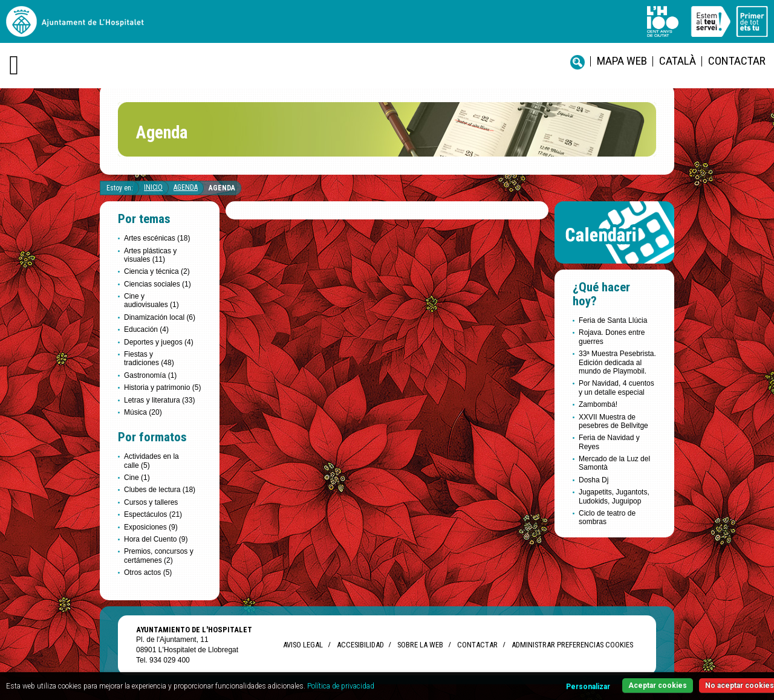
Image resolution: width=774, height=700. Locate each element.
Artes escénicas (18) (157, 238)
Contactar (737, 61)
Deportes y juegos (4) (159, 342)
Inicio (153, 187)
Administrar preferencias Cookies (572, 645)
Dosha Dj (594, 480)
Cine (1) (137, 478)
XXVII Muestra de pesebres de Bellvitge (613, 421)
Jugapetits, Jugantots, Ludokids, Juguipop (614, 496)
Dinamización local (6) (160, 317)
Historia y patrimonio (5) (162, 387)
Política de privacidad (341, 686)
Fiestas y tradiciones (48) (149, 358)
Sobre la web (420, 645)
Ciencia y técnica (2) (157, 271)
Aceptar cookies (658, 685)
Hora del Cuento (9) (156, 539)
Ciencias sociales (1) (158, 284)
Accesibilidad (360, 645)
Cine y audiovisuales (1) (151, 300)
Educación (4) (146, 329)
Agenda (186, 187)
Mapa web (622, 61)
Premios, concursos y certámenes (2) (159, 556)
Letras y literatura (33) (159, 400)
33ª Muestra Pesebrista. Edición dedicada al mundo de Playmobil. (617, 362)
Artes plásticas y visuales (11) (150, 255)
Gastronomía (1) (150, 375)
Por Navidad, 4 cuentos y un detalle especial (616, 387)
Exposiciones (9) (151, 527)
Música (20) (143, 412)
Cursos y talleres (151, 502)
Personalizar (588, 687)
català (678, 61)
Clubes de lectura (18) (160, 490)
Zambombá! (598, 404)
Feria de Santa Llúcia (613, 320)
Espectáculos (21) (153, 514)
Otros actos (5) (148, 572)
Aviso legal (303, 645)
